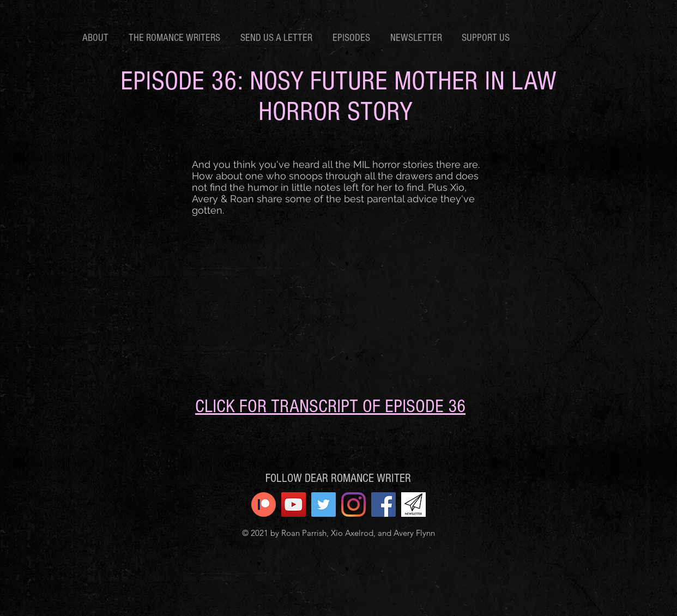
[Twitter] (324, 505)
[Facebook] (383, 505)
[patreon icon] (264, 505)
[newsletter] (413, 505)
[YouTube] (294, 505)
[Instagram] (353, 505)
